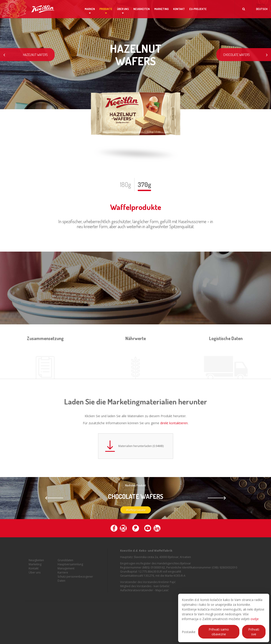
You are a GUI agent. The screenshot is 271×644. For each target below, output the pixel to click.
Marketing (161, 9)
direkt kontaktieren (174, 423)
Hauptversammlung (70, 566)
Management (66, 570)
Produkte (106, 9)
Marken (90, 9)
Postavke (189, 632)
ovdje (255, 619)
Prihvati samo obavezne (219, 632)
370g (144, 184)
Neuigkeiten (142, 9)
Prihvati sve (254, 632)
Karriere (63, 574)
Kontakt (179, 9)
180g (125, 184)
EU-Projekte (198, 9)
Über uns (123, 9)
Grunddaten (65, 562)
